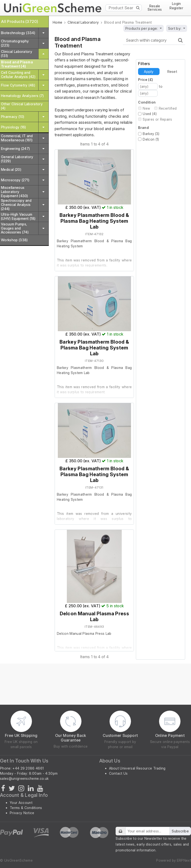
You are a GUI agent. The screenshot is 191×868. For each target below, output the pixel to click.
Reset (172, 72)
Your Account (21, 803)
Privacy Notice (22, 813)
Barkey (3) (151, 134)
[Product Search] (124, 8)
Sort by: (175, 28)
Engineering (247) (15, 149)
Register (176, 8)
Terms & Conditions (26, 808)
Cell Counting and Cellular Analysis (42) (18, 75)
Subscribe (180, 831)
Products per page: (142, 28)
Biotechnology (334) (18, 33)
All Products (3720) (20, 21)
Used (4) (150, 114)
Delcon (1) (151, 139)
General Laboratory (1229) (17, 159)
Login (176, 4)
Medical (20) (11, 169)
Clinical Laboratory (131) (17, 54)
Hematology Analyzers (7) (22, 96)
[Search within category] (154, 40)
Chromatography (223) (15, 43)
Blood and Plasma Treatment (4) (17, 64)
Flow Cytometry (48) (18, 85)
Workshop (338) (14, 240)
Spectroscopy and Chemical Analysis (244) (16, 205)
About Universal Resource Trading (137, 768)
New (146, 108)
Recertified (168, 108)
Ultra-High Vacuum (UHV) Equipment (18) (18, 216)
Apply (149, 72)
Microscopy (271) (15, 180)
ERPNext (184, 860)
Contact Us (118, 773)
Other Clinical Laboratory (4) (22, 106)
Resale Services (155, 8)
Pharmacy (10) (13, 117)
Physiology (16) (14, 127)
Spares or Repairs (157, 119)
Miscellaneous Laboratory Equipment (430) (15, 192)
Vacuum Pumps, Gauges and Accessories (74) (15, 228)
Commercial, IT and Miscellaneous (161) (17, 138)
